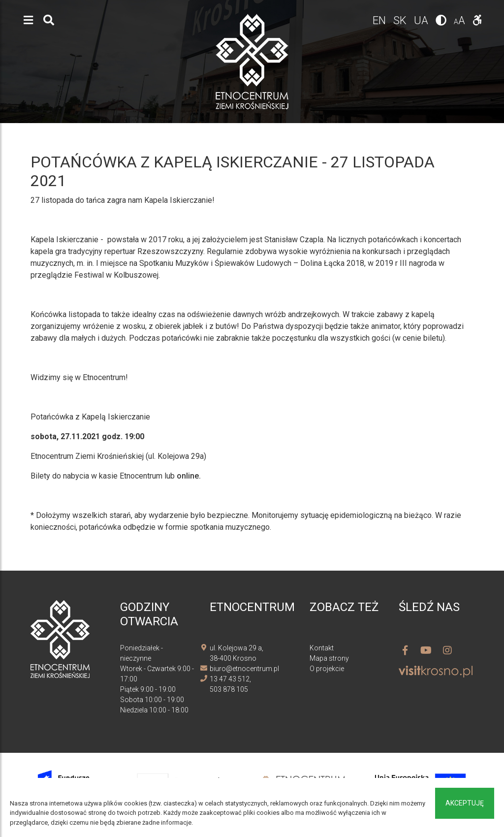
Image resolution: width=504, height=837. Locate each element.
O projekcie (327, 669)
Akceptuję (465, 803)
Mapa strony (329, 658)
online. (189, 476)
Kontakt (322, 648)
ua (422, 20)
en (380, 20)
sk (401, 20)
